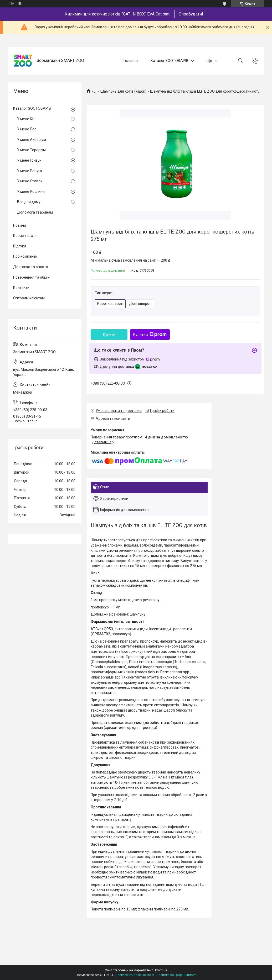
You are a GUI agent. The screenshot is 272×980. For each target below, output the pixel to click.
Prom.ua (161, 970)
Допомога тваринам (35, 212)
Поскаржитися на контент (135, 975)
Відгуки (20, 246)
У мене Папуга (30, 171)
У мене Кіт (26, 119)
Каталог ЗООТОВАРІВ (170, 61)
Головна (131, 61)
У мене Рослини (31, 192)
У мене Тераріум (31, 150)
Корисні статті (25, 236)
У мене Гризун (29, 160)
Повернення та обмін (31, 277)
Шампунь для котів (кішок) (123, 91)
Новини (20, 225)
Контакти (21, 288)
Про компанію (25, 256)
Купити (109, 335)
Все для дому (29, 202)
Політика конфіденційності (176, 975)
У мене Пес (27, 129)
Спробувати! (191, 14)
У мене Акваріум (32, 140)
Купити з (150, 335)
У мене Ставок (30, 181)
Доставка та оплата (31, 267)
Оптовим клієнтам (29, 298)
